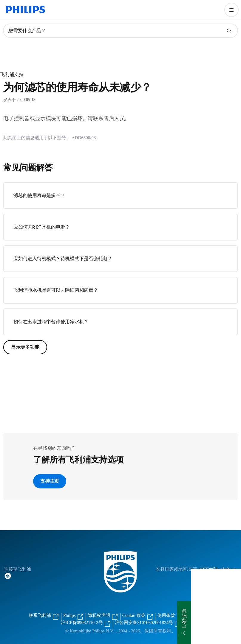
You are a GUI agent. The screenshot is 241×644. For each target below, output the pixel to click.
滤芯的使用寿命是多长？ (39, 195)
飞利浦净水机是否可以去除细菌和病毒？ (56, 290)
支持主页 (50, 481)
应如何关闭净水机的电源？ (42, 227)
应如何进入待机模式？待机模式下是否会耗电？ (63, 259)
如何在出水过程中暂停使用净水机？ (51, 322)
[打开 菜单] (231, 10)
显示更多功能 (25, 347)
